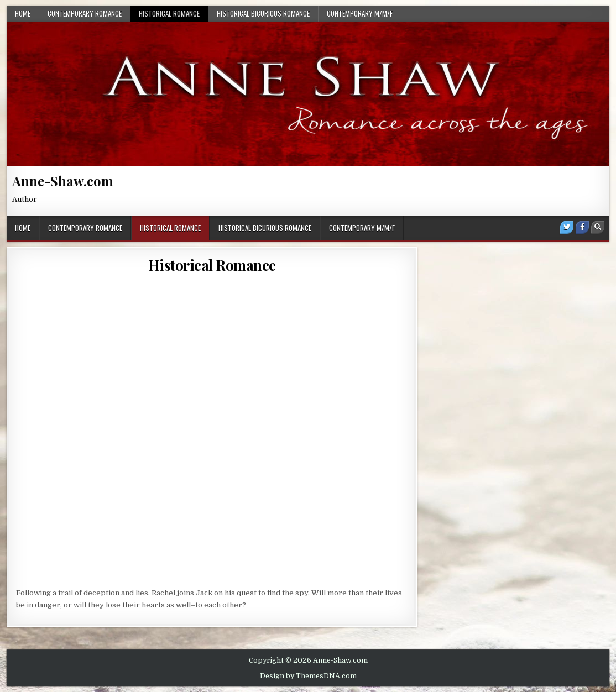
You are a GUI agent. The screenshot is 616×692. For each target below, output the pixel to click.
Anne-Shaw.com (63, 181)
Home (23, 13)
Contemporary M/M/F (360, 13)
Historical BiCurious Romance (263, 13)
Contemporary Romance (85, 13)
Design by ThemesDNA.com (308, 676)
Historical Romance (169, 13)
